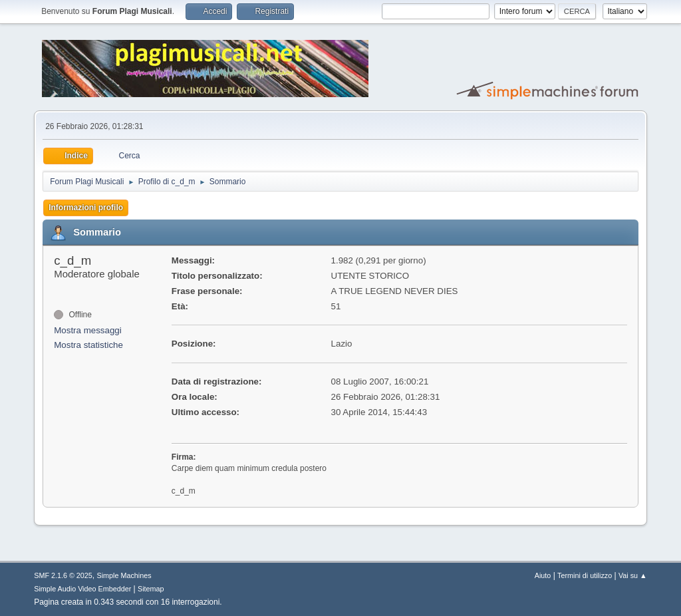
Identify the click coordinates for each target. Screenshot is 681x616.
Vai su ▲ (633, 575)
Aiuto (543, 575)
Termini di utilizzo (585, 575)
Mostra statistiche (88, 345)
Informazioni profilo (86, 208)
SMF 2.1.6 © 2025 (63, 575)
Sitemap (151, 589)
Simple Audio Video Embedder (82, 589)
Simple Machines (124, 575)
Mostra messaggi (87, 330)
